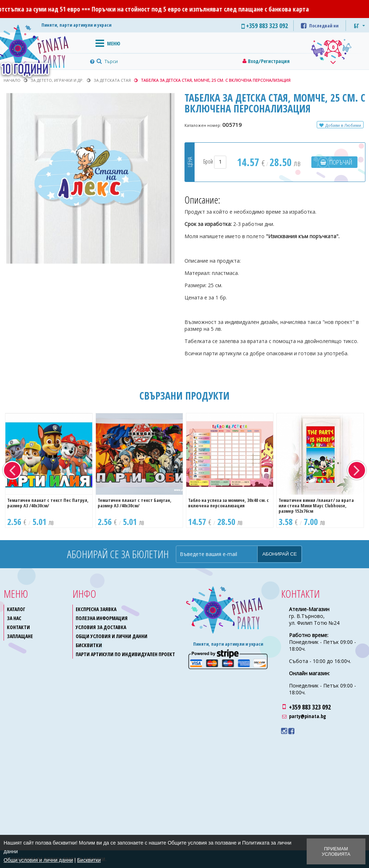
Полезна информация (102, 618)
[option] (49, 470)
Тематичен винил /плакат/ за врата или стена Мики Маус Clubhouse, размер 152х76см (316, 506)
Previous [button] (12, 470)
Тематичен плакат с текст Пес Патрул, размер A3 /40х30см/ (48, 503)
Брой (215, 161)
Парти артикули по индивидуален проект (125, 654)
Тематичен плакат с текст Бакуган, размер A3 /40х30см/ (135, 503)
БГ (357, 26)
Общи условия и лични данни (112, 636)
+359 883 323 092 (310, 707)
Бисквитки (89, 645)
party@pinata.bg (308, 716)
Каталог (16, 609)
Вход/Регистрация (269, 61)
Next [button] (357, 470)
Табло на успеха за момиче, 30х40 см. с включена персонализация (228, 503)
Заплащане (20, 636)
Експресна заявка (96, 609)
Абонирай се (280, 554)
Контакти (18, 627)
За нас (14, 618)
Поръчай (341, 162)
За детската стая (112, 80)
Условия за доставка (101, 627)
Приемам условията (336, 851)
